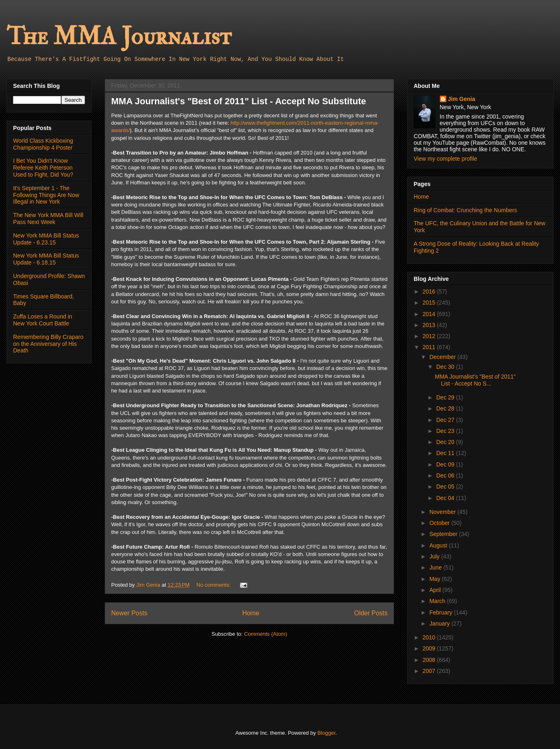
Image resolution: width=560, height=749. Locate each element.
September (444, 534)
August (439, 545)
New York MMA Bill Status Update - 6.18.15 (46, 259)
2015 (430, 303)
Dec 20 (446, 442)
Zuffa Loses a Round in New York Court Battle (43, 320)
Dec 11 (446, 453)
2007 (430, 671)
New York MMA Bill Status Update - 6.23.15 (46, 239)
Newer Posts (129, 613)
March (438, 601)
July (435, 556)
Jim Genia (462, 99)
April (436, 590)
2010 (430, 637)
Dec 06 (446, 475)
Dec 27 (446, 420)
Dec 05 (446, 487)
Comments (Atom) (265, 634)
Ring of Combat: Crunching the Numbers (465, 210)
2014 (430, 314)
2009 (430, 648)
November (443, 512)
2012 (430, 336)
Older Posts (371, 613)
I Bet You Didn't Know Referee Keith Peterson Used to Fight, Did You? (43, 168)
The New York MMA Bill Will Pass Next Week (48, 219)
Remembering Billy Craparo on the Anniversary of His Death (48, 344)
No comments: (214, 585)
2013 (430, 325)
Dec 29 (446, 397)
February (441, 612)
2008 (430, 660)
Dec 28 (446, 408)
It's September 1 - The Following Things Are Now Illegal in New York (46, 195)
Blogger (326, 733)
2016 (430, 292)
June (436, 567)
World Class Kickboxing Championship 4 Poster (43, 144)
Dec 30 (446, 367)
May (435, 579)
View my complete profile (445, 159)
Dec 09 (446, 464)
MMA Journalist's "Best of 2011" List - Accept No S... (475, 380)
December (443, 357)
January (440, 623)
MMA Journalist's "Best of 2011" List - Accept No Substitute (239, 101)
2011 (430, 347)
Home (251, 613)
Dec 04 (446, 498)
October (440, 523)
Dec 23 (446, 431)
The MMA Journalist (119, 37)
